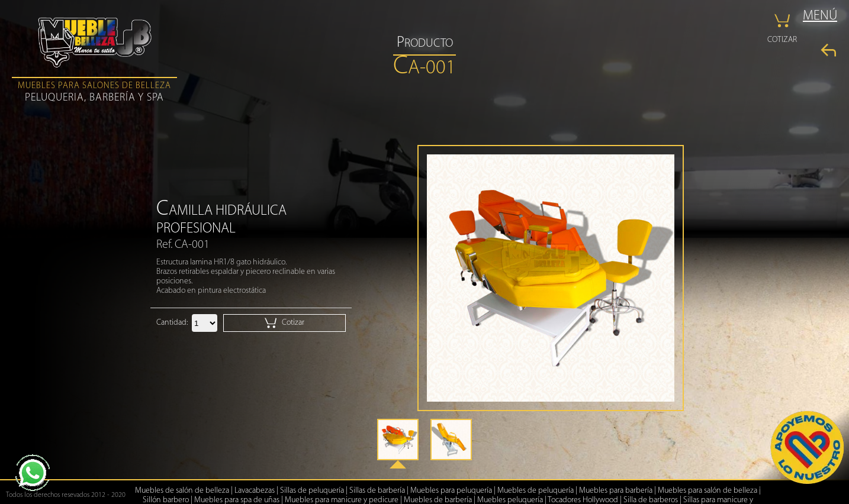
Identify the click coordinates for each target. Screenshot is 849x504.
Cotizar (284, 323)
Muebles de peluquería (536, 491)
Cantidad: (172, 323)
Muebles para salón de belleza (707, 491)
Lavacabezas (255, 491)
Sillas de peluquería (312, 491)
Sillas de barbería (377, 491)
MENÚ (820, 16)
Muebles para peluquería (451, 491)
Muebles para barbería (616, 491)
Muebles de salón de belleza (182, 491)
